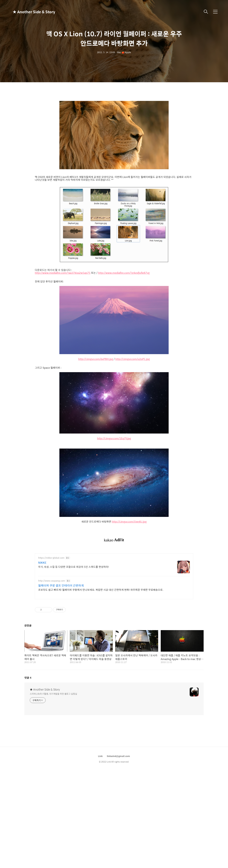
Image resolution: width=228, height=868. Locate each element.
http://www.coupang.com (52, 581)
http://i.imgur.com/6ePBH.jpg (96, 359)
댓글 (28, 678)
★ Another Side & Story (28, 12)
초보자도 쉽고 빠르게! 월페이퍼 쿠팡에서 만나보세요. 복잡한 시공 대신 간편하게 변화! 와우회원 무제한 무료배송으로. (101, 590)
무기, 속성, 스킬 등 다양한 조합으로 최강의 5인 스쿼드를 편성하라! (74, 567)
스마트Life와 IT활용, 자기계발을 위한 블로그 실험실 (53, 694)
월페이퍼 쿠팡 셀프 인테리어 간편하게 (61, 586)
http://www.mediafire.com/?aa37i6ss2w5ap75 (63, 273)
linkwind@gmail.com (118, 756)
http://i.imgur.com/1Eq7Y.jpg (114, 438)
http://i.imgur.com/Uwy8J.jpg (129, 522)
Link (100, 756)
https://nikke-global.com (51, 558)
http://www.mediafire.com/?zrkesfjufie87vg (124, 273)
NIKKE (42, 563)
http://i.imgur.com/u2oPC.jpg (133, 359)
